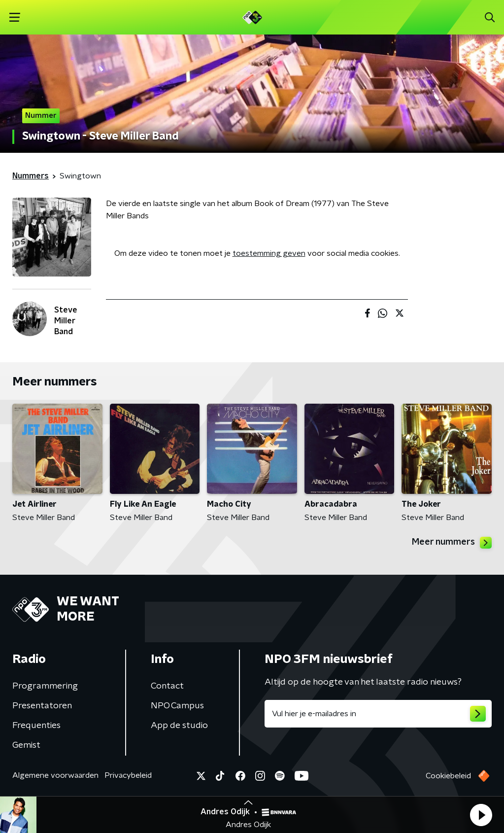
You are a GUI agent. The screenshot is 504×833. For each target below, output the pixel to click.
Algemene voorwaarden (55, 775)
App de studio (179, 726)
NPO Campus (177, 706)
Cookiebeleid (448, 776)
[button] (481, 815)
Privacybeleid (128, 775)
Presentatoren (42, 706)
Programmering (45, 686)
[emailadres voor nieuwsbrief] (378, 714)
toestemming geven (269, 253)
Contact (167, 686)
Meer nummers (452, 543)
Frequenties (36, 726)
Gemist (26, 745)
